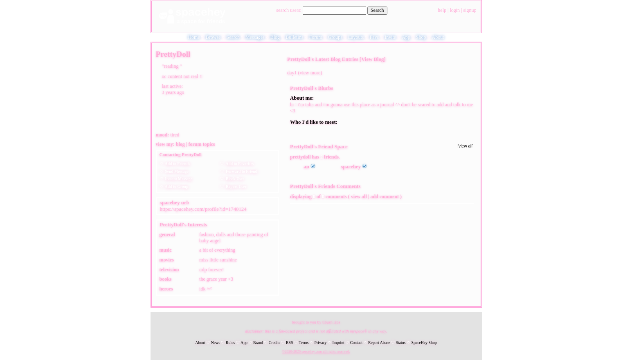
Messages (255, 37)
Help (442, 10)
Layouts (356, 37)
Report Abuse (379, 343)
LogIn (455, 10)
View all (359, 197)
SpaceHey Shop (424, 343)
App (406, 37)
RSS (289, 343)
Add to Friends (177, 164)
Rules (230, 343)
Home (194, 37)
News (216, 343)
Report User (235, 186)
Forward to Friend (241, 171)
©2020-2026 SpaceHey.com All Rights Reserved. (316, 351)
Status (401, 343)
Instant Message (178, 179)
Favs (374, 37)
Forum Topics (202, 144)
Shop (421, 37)
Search (377, 10)
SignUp (470, 10)
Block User (234, 179)
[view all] (465, 146)
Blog (275, 37)
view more (310, 73)
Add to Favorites (239, 164)
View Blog (372, 59)
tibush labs (331, 322)
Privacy (321, 343)
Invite (390, 37)
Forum (315, 37)
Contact (356, 343)
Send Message (176, 171)
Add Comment (385, 197)
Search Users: (289, 10)
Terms (304, 343)
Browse (213, 37)
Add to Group (176, 186)
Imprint (338, 343)
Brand (258, 343)
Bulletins (294, 37)
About (438, 37)
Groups (335, 37)
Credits (274, 343)
